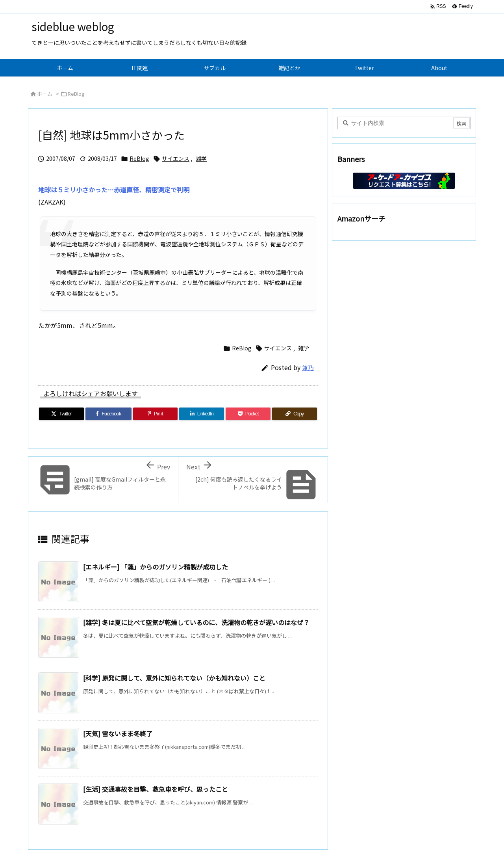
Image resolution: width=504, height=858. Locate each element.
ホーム (45, 94)
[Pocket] (248, 414)
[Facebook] (108, 414)
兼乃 (308, 368)
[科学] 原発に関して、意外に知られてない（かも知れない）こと (174, 678)
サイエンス (176, 158)
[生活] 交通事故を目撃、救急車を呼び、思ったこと (156, 789)
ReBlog (76, 94)
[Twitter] (61, 414)
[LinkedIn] (202, 414)
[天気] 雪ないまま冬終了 (118, 733)
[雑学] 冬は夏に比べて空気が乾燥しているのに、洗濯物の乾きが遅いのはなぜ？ (196, 622)
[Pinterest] (156, 414)
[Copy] (295, 414)
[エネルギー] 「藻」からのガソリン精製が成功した (156, 567)
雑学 (201, 158)
